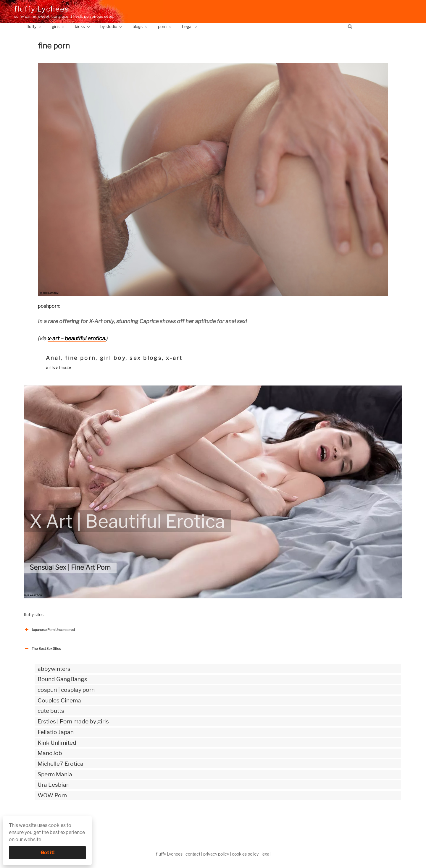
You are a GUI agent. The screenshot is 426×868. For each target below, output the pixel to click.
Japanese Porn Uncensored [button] (49, 630)
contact (193, 854)
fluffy (34, 26)
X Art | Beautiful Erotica (127, 521)
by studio (112, 26)
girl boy (113, 358)
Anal (53, 358)
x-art (174, 358)
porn (165, 26)
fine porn (80, 358)
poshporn (49, 306)
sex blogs (146, 358)
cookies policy (245, 854)
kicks (83, 26)
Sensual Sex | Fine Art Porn (70, 567)
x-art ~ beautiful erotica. (77, 338)
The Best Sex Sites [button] (42, 649)
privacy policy (216, 854)
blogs (140, 26)
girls (58, 26)
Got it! (47, 852)
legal (266, 854)
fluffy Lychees (42, 9)
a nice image (59, 367)
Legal (190, 26)
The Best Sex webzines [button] (46, 820)
